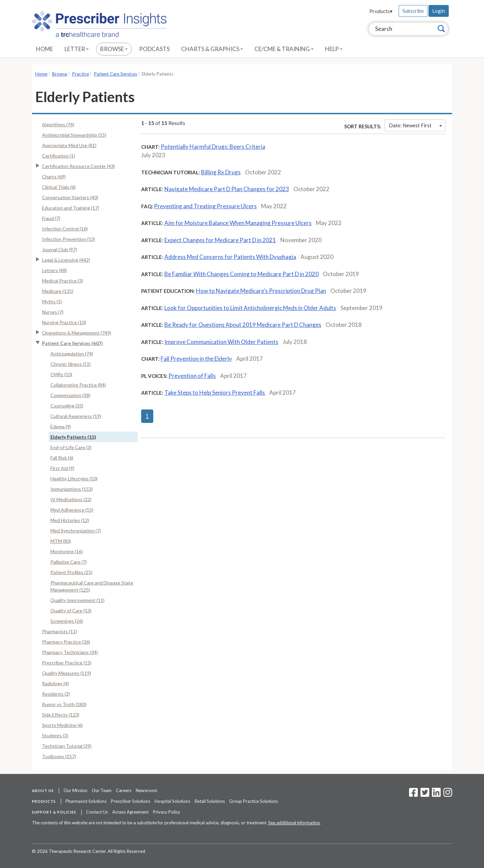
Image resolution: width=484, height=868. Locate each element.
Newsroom (147, 790)
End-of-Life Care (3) (71, 447)
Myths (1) (52, 301)
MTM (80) (61, 541)
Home (45, 49)
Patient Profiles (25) (71, 572)
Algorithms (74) (58, 124)
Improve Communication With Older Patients (221, 342)
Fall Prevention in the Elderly (196, 359)
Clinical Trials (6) (59, 187)
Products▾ (381, 11)
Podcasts (154, 49)
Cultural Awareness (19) (76, 416)
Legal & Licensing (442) (66, 260)
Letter (77, 49)
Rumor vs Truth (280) (64, 704)
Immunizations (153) (72, 489)
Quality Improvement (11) (77, 600)
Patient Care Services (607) (72, 343)
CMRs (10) (61, 374)
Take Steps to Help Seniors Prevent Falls (215, 393)
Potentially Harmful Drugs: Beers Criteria (213, 147)
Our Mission (75, 790)
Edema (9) (61, 426)
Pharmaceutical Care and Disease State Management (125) (92, 586)
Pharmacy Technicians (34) (70, 652)
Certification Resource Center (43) (78, 166)
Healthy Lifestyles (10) (74, 479)
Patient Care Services (115, 74)
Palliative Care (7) (69, 562)
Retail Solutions (210, 801)
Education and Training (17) (71, 208)
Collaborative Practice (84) (78, 385)
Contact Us (97, 812)
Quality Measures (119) (67, 673)
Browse (114, 49)
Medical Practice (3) (63, 281)
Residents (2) (56, 694)
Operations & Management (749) (77, 333)
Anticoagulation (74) (72, 354)
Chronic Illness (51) (71, 364)
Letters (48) (54, 270)
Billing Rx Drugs (221, 172)
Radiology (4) (55, 683)
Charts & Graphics (212, 49)
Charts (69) (54, 177)
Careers (124, 790)
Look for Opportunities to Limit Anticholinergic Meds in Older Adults (250, 308)
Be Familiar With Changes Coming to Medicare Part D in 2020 (241, 274)
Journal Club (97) (59, 249)
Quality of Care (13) (71, 611)
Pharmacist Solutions (86, 801)
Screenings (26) (67, 621)
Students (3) (55, 735)
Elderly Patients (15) (73, 437)
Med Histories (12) (70, 520)
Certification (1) (58, 156)
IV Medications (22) (71, 499)
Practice (80, 74)
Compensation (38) (70, 395)
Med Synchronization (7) (76, 531)
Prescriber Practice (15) (67, 663)
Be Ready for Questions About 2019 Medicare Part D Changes (243, 325)
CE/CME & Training (284, 49)
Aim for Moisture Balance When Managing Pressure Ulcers (238, 223)
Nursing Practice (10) (64, 322)
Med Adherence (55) (72, 510)
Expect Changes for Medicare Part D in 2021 (220, 240)
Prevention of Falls (192, 376)
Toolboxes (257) (59, 756)
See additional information (294, 823)
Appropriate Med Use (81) (69, 145)
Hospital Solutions (172, 801)
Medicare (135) (58, 291)
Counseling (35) (67, 406)
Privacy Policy (167, 812)
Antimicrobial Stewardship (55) (74, 135)
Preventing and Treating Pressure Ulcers (205, 206)
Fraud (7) (51, 218)
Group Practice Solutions (254, 801)
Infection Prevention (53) (69, 239)
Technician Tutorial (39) (67, 746)
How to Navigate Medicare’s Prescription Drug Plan (261, 291)
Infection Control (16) (65, 229)
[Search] (441, 29)
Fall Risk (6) (62, 458)
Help (334, 49)
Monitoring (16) (67, 551)
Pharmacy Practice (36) (66, 642)
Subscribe (413, 11)
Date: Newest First (415, 125)
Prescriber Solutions (131, 801)
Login (439, 11)
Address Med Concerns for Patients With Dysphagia (230, 257)
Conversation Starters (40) (70, 197)
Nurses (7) (53, 312)
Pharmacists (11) (59, 631)
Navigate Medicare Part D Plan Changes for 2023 (227, 189)
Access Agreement (130, 812)
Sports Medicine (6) (62, 725)
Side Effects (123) (61, 715)
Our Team (102, 790)
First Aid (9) (62, 468)
